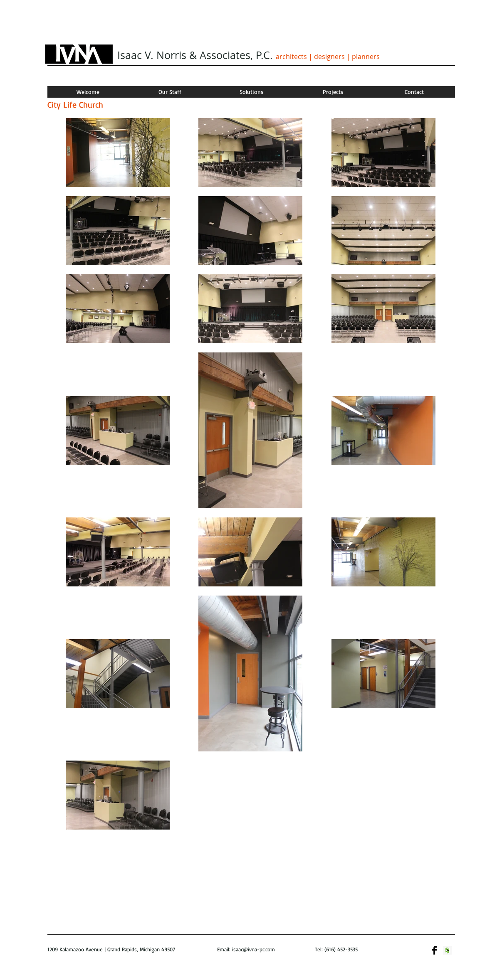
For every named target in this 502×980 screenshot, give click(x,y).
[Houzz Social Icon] (447, 950)
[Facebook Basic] (434, 950)
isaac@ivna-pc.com (253, 949)
